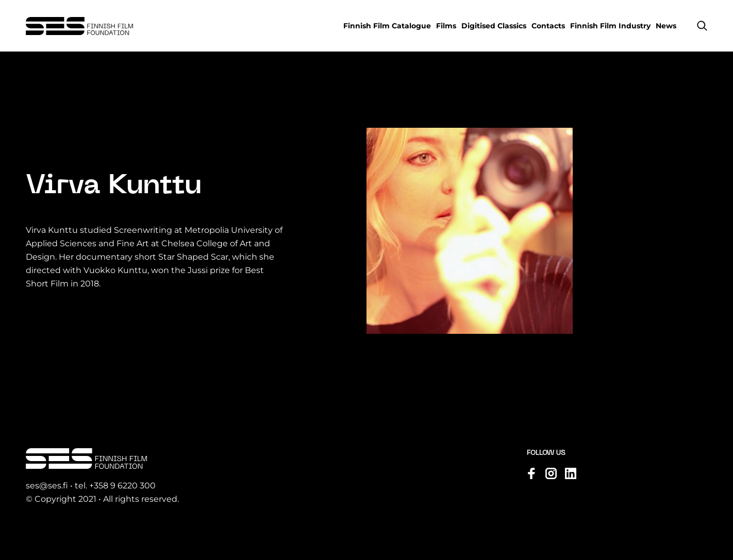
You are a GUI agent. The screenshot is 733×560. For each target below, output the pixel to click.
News (666, 26)
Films (446, 26)
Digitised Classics (494, 26)
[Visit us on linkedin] (571, 473)
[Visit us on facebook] (531, 473)
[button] (702, 26)
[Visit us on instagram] (551, 473)
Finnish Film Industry (610, 26)
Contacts (548, 26)
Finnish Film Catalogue (387, 26)
